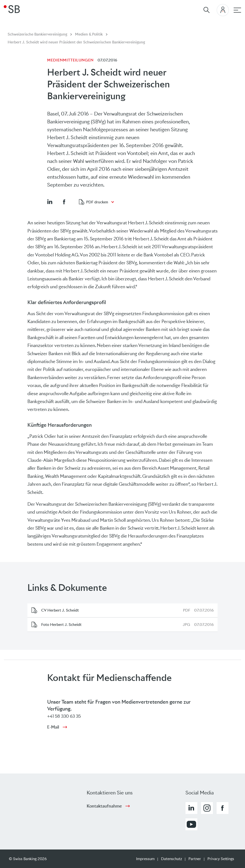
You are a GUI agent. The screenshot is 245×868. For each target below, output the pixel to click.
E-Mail (53, 727)
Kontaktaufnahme (104, 806)
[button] (50, 202)
